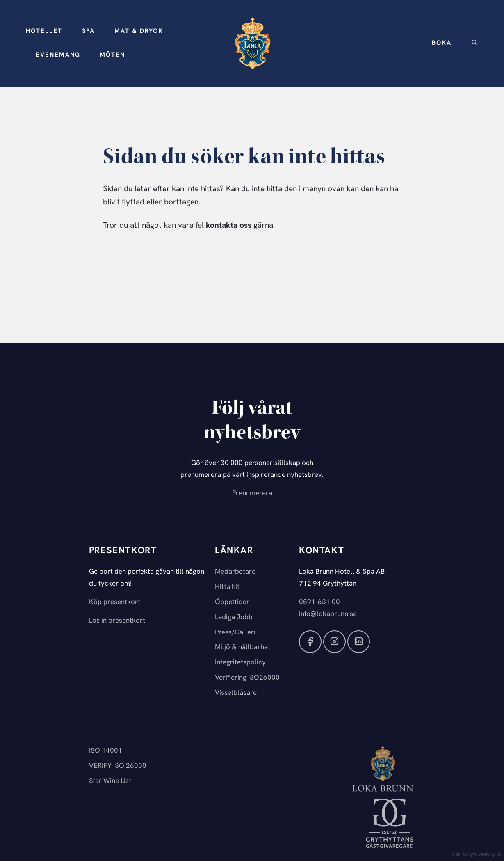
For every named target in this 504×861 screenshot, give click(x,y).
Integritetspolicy (240, 663)
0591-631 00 (319, 602)
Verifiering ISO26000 (247, 678)
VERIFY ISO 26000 (118, 766)
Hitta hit (227, 587)
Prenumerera (252, 493)
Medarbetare (235, 572)
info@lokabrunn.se (328, 614)
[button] (44, 32)
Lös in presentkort (117, 621)
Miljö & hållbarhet (243, 647)
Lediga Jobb (234, 617)
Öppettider (232, 602)
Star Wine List (110, 781)
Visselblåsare (236, 693)
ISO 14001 (106, 751)
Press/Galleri (235, 633)
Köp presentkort (115, 602)
